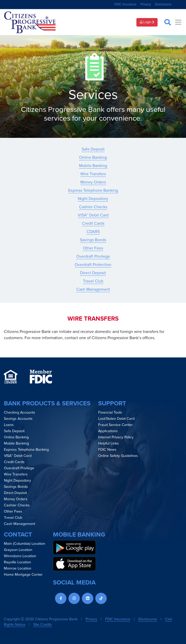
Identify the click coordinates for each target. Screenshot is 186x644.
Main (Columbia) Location (25, 544)
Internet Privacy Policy (116, 437)
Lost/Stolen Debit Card (116, 419)
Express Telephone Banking (93, 190)
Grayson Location (18, 550)
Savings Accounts (18, 419)
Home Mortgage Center (23, 575)
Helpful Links (109, 443)
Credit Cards (93, 223)
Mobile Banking (93, 166)
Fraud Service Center (115, 425)
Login (147, 22)
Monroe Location (18, 568)
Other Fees (93, 248)
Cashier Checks (93, 207)
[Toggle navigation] (178, 22)
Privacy (146, 4)
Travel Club (93, 281)
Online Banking (93, 157)
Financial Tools (110, 412)
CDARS (93, 232)
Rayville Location (17, 562)
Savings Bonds (93, 240)
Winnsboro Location (20, 556)
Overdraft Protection (93, 265)
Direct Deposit (93, 273)
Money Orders (93, 182)
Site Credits (43, 625)
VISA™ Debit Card (93, 215)
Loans (9, 425)
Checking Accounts (20, 412)
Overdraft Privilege (93, 256)
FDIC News (107, 450)
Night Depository (93, 199)
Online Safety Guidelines (118, 456)
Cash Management (93, 289)
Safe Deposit (93, 149)
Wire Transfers (93, 174)
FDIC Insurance (125, 4)
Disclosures (163, 4)
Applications (108, 431)
